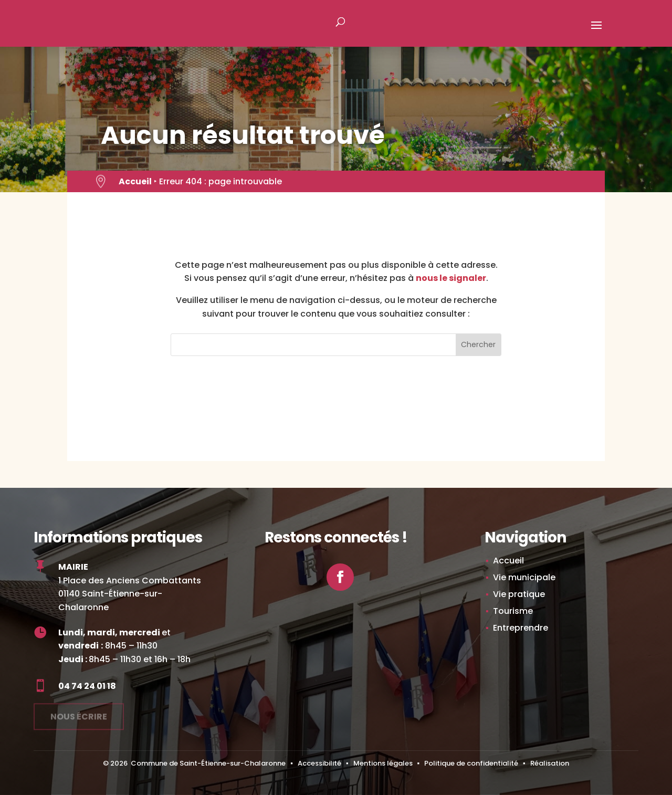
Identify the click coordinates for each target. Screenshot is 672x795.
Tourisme (513, 611)
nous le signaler (451, 278)
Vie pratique (519, 594)
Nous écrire (79, 713)
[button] (596, 32)
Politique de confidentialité (471, 763)
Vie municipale (524, 577)
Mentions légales (383, 763)
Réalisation (550, 763)
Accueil (135, 181)
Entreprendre (521, 628)
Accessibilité (319, 763)
